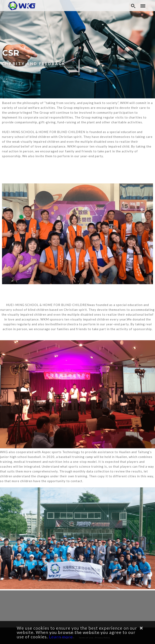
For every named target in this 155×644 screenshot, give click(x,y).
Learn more (61, 637)
